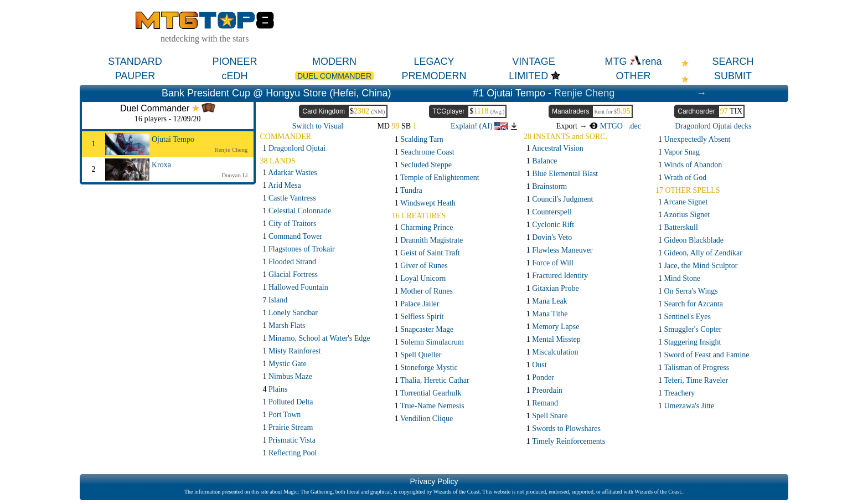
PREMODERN (434, 76)
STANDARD (135, 61)
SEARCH (733, 61)
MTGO (606, 126)
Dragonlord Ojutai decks (713, 126)
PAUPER (135, 76)
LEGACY (434, 61)
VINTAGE (534, 61)
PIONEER (234, 61)
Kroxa (161, 165)
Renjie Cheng (584, 93)
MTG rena (633, 61)
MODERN (334, 61)
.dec (635, 126)
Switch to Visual (318, 126)
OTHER (634, 76)
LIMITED (528, 76)
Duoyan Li (234, 175)
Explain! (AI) (479, 126)
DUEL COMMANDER (334, 76)
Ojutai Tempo (173, 139)
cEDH (234, 76)
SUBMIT (733, 76)
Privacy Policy (434, 481)
